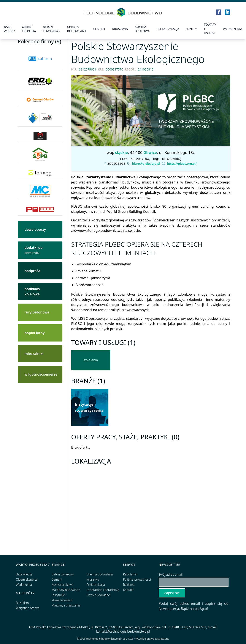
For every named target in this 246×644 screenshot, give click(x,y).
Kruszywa (120, 29)
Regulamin (130, 574)
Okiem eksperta (29, 29)
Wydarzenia (233, 29)
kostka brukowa (142, 29)
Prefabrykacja (96, 585)
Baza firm (22, 603)
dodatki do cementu (34, 250)
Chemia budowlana (77, 29)
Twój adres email (171, 574)
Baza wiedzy (10, 29)
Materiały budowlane (66, 590)
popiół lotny (35, 333)
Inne (190, 29)
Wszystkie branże (28, 608)
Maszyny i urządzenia (66, 605)
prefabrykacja (168, 29)
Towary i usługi (210, 29)
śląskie (122, 152)
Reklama (129, 585)
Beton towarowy (51, 29)
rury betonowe (37, 312)
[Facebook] (219, 12)
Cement (99, 29)
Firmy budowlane (98, 595)
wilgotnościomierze (41, 374)
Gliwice (150, 152)
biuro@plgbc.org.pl (146, 164)
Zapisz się (172, 593)
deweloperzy (35, 229)
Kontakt (128, 590)
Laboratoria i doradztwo (103, 590)
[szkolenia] (91, 360)
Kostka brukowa (63, 585)
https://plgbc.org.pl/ (182, 164)
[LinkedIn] (227, 12)
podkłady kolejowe (32, 291)
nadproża (33, 271)
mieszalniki (34, 354)
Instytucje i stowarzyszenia (89, 407)
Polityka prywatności (137, 579)
